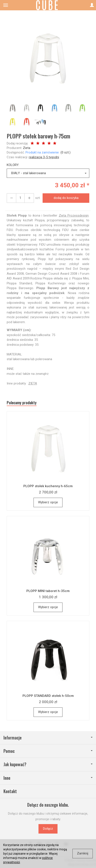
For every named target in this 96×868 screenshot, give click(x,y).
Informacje (48, 738)
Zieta (27, 148)
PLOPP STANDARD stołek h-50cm (48, 696)
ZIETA (33, 383)
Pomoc (48, 751)
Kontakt (10, 791)
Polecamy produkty (22, 403)
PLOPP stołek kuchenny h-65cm (48, 486)
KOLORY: (13, 165)
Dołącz (48, 829)
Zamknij (83, 853)
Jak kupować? (48, 764)
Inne (48, 778)
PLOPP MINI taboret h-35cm (48, 591)
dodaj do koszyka (66, 198)
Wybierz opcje (48, 502)
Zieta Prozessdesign (74, 215)
